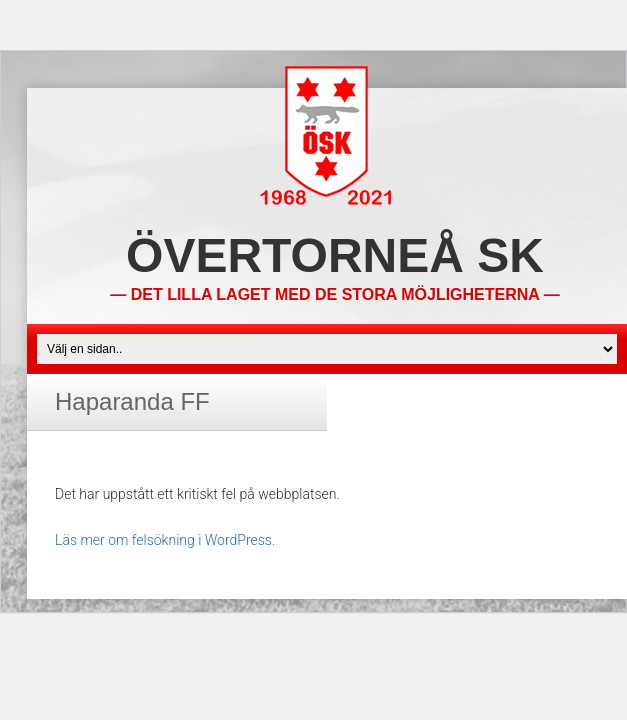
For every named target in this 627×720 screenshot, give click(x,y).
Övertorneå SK (335, 255)
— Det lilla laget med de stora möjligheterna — (334, 294)
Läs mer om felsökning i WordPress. (165, 540)
